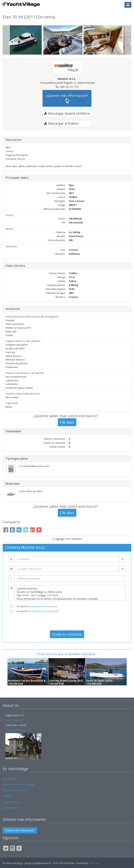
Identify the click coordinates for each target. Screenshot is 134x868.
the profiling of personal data (43, 611)
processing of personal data (43, 606)
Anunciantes (10, 779)
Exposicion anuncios (14, 790)
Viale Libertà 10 (14, 720)
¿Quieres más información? (67, 98)
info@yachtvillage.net (18, 730)
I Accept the (36, 606)
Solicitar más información (20, 830)
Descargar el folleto (61, 123)
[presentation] (67, 622)
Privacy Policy (11, 808)
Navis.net (94, 863)
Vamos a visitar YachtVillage (19, 784)
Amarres (8, 796)
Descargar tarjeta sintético (67, 113)
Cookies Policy (11, 802)
